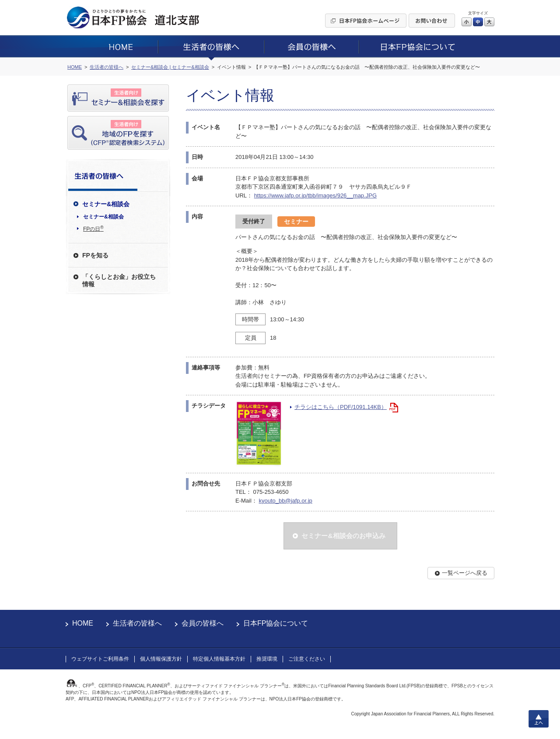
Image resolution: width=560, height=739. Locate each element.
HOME (83, 623)
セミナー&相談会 (103, 217)
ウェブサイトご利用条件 (100, 659)
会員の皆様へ (203, 623)
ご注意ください (307, 659)
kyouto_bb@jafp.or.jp (285, 501)
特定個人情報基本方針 (219, 659)
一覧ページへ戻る (465, 573)
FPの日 (93, 229)
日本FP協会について (276, 623)
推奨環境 (267, 659)
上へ (539, 719)
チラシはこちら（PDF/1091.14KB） (341, 407)
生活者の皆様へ (137, 623)
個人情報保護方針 (161, 659)
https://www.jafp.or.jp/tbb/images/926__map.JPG (315, 195)
